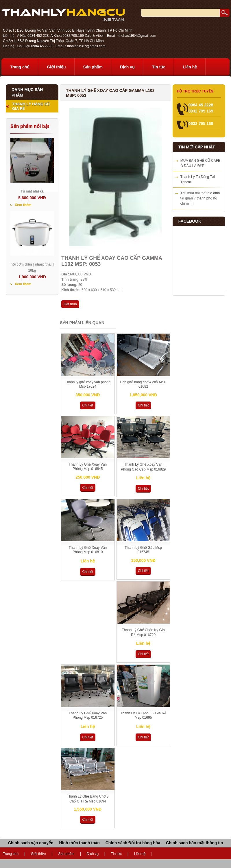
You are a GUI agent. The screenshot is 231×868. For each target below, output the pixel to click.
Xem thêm (23, 205)
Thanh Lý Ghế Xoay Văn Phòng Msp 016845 (88, 467)
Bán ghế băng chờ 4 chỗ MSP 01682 (143, 384)
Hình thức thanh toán (79, 843)
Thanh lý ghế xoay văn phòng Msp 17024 (88, 384)
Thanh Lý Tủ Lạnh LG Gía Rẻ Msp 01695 (143, 715)
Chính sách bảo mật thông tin (194, 843)
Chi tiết (88, 405)
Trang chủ (20, 67)
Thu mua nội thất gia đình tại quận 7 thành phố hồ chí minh (200, 198)
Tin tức (159, 67)
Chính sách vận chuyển (31, 843)
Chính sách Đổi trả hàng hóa (133, 843)
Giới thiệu (56, 67)
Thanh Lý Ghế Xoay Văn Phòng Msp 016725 (88, 715)
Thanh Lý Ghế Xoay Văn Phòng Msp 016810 (88, 550)
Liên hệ (190, 67)
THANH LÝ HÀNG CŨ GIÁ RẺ (31, 106)
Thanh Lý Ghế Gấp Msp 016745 (143, 550)
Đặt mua (70, 304)
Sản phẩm (93, 67)
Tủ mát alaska (32, 191)
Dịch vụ (127, 67)
